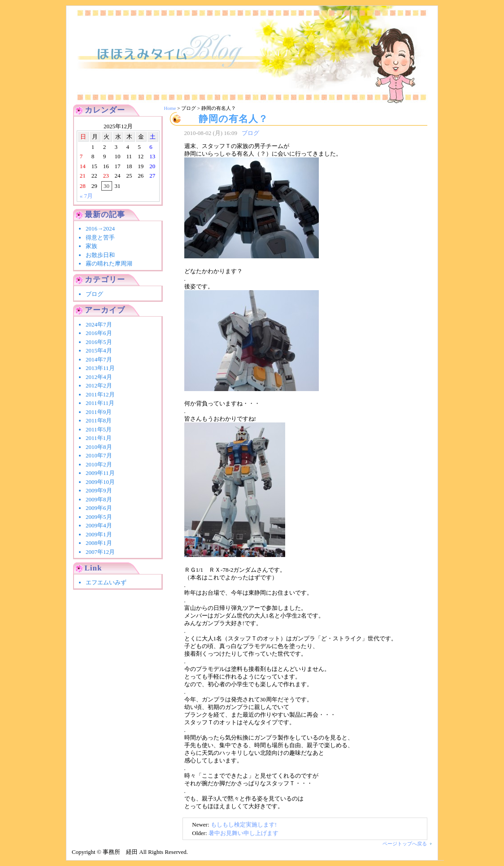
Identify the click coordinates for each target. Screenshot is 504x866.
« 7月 (86, 196)
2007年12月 (100, 552)
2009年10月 (100, 482)
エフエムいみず (106, 582)
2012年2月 (99, 385)
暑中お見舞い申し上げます (243, 833)
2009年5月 (99, 517)
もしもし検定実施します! (244, 825)
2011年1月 (99, 438)
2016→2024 (103, 228)
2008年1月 (99, 543)
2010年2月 (99, 464)
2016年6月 (99, 333)
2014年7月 (99, 359)
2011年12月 (100, 394)
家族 (91, 246)
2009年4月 (99, 525)
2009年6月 (99, 508)
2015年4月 (99, 350)
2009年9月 (99, 490)
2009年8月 (99, 499)
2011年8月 (99, 420)
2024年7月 (99, 324)
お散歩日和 (100, 255)
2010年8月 (99, 447)
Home (170, 108)
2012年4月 (99, 377)
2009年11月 (100, 473)
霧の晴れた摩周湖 (109, 263)
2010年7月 (99, 455)
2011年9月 (99, 412)
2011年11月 (100, 403)
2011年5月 (99, 429)
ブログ (250, 133)
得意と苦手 (100, 237)
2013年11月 (100, 368)
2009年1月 (99, 534)
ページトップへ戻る (405, 844)
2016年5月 (99, 342)
